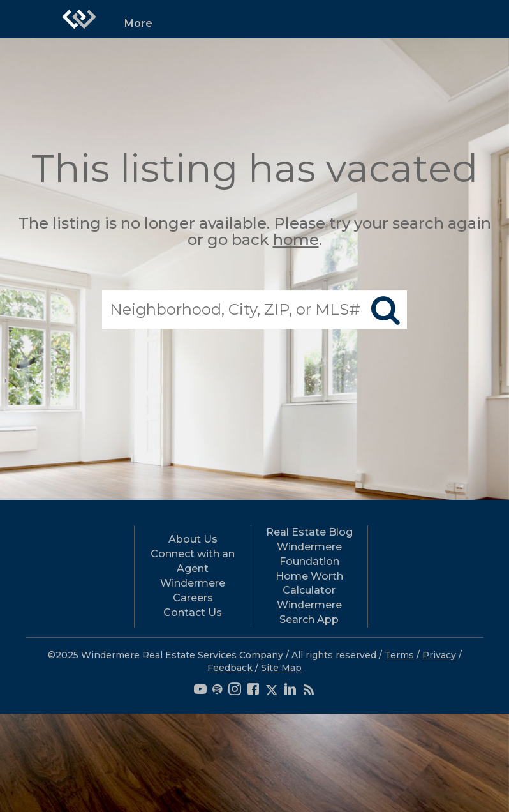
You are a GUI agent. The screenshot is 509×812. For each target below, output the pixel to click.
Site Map (281, 668)
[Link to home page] (79, 19)
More (138, 23)
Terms (399, 655)
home (296, 240)
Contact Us (193, 613)
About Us (193, 539)
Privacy (439, 655)
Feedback (230, 668)
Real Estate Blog (309, 532)
